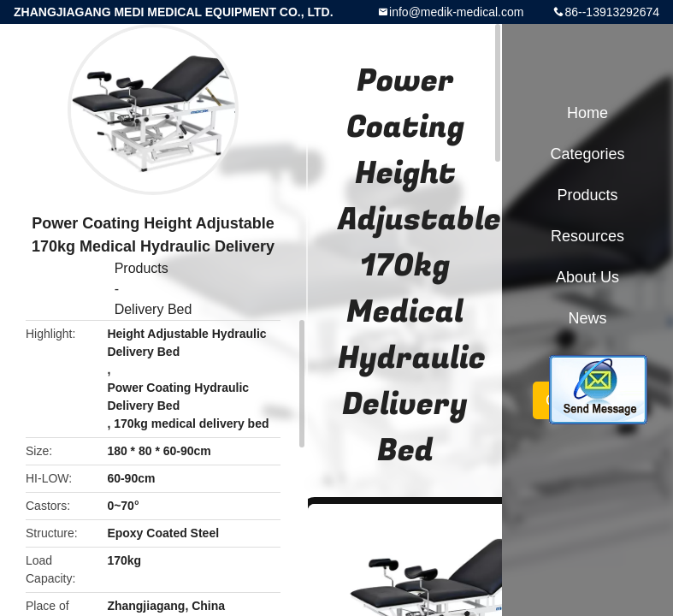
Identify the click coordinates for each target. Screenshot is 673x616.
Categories (587, 154)
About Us (587, 277)
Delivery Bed (153, 309)
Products (142, 268)
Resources (587, 236)
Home (587, 113)
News (587, 318)
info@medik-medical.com (456, 12)
